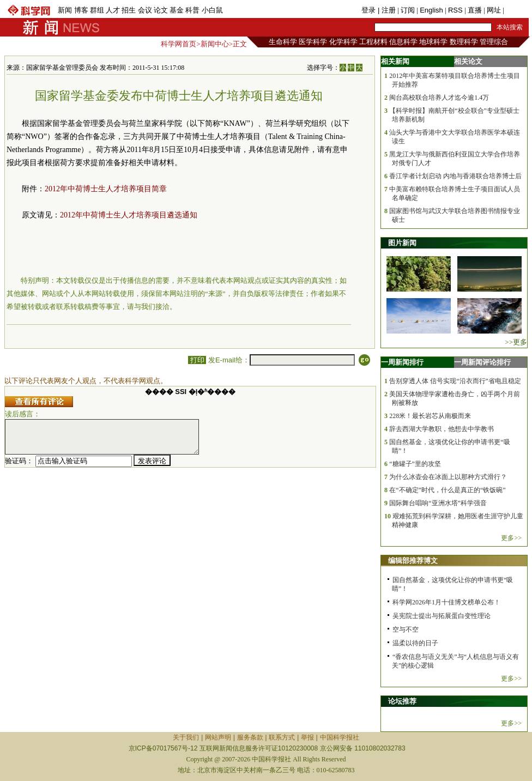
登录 (370, 10)
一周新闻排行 (402, 362)
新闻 (65, 10)
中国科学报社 (340, 737)
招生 (129, 10)
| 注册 (387, 10)
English (431, 10)
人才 (113, 10)
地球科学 (433, 42)
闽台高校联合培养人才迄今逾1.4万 (439, 98)
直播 (475, 10)
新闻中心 (215, 44)
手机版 (516, 10)
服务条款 (250, 737)
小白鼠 (212, 10)
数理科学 (464, 42)
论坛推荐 (402, 701)
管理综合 (494, 42)
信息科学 (403, 42)
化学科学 (343, 42)
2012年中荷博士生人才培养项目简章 (106, 189)
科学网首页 (179, 44)
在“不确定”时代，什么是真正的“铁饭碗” (447, 490)
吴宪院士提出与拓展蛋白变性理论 (442, 616)
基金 (177, 10)
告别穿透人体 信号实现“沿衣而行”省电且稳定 (455, 381)
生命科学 (283, 42)
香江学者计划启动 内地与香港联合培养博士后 (455, 176)
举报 (307, 737)
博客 (81, 10)
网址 (494, 10)
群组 (97, 10)
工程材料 (373, 42)
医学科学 (313, 42)
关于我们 (186, 737)
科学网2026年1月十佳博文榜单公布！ (446, 602)
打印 (197, 360)
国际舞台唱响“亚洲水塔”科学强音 (438, 503)
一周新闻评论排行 (482, 362)
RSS (455, 10)
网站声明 (218, 737)
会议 (145, 10)
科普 (192, 10)
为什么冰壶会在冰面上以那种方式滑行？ (448, 477)
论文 (161, 10)
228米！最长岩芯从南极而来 (430, 416)
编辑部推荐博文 (413, 561)
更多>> (511, 538)
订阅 (408, 10)
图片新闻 (402, 243)
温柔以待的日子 (415, 643)
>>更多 (516, 342)
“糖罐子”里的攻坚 (415, 464)
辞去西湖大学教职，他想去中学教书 (442, 429)
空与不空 (406, 629)
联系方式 (282, 737)
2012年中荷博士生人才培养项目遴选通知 (129, 215)
